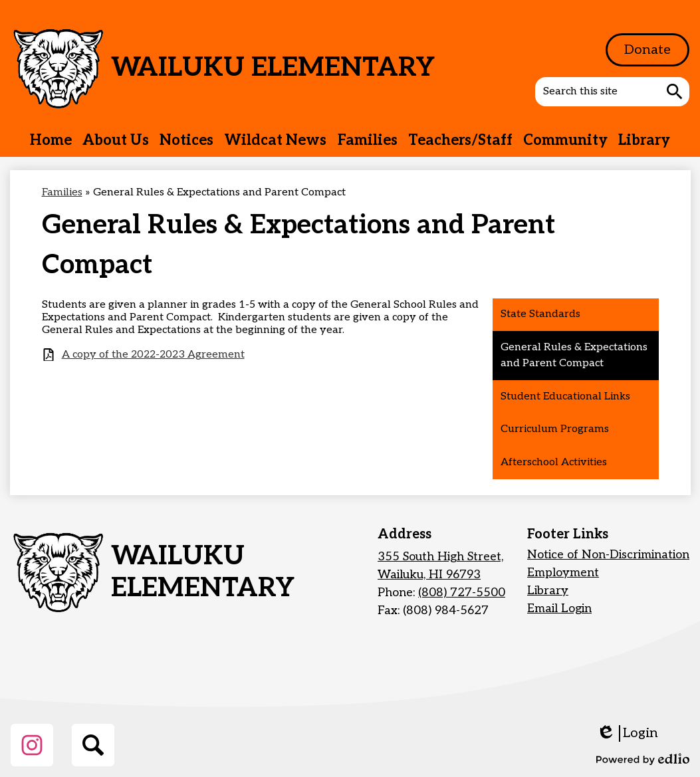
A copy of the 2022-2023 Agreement (153, 355)
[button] (116, 140)
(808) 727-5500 (462, 593)
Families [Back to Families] (62, 192)
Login (627, 733)
